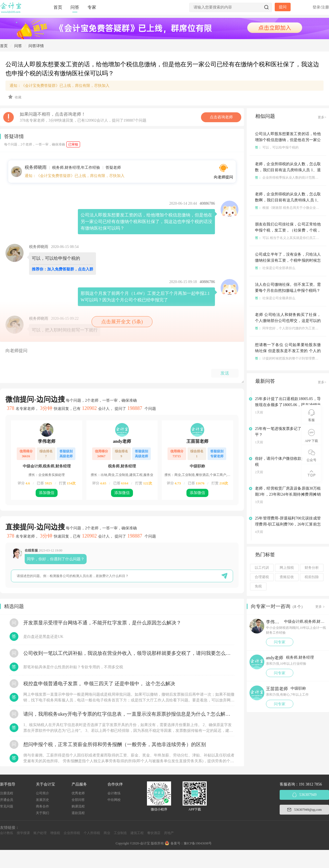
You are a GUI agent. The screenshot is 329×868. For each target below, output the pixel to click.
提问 (283, 7)
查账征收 (287, 577)
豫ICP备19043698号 (198, 843)
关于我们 (42, 813)
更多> (322, 117)
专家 (92, 7)
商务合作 (42, 806)
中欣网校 (114, 800)
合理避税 (262, 577)
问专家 (280, 642)
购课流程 (78, 806)
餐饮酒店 (154, 833)
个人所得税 (92, 833)
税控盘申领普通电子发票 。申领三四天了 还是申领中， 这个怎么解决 (99, 684)
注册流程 (7, 793)
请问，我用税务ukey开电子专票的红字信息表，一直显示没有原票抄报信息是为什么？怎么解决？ (129, 714)
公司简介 (42, 793)
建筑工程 (137, 833)
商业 (107, 833)
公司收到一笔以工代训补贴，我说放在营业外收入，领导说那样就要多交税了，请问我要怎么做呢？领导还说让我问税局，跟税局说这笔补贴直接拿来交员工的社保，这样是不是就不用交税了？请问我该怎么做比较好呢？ (129, 653)
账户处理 (40, 833)
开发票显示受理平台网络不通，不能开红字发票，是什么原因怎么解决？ (102, 623)
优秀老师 (78, 793)
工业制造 (120, 833)
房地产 (169, 833)
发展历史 (42, 800)
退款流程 (78, 813)
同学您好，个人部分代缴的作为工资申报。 (290, 328)
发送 (225, 373)
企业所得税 (72, 833)
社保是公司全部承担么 (275, 268)
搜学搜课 (23, 833)
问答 (75, 7)
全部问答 (78, 800)
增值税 (55, 833)
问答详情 (36, 46)
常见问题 (7, 806)
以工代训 (262, 568)
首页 (58, 7)
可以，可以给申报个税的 (277, 147)
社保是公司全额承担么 (275, 298)
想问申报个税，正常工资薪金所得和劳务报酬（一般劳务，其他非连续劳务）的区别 (115, 744)
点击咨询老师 (221, 117)
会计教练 (114, 793)
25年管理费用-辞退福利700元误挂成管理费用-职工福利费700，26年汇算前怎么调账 (288, 524)
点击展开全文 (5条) (122, 322)
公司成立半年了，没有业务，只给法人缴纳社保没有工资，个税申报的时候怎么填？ (288, 260)
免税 (258, 586)
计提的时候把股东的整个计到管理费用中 (288, 358)
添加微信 (47, 493)
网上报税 (287, 568)
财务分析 (312, 568)
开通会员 (7, 800)
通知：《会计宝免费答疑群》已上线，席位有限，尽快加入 (59, 86)
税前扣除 (312, 577)
